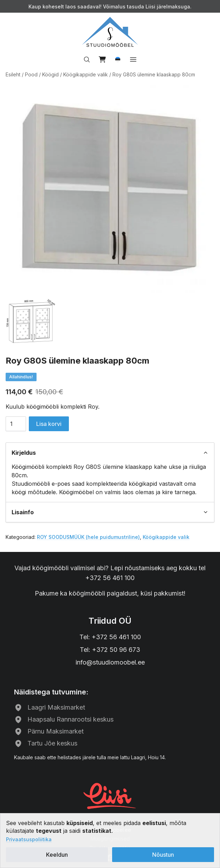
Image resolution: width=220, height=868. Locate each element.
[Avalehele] (110, 32)
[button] (118, 59)
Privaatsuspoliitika (29, 839)
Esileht (13, 74)
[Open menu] (133, 59)
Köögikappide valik (86, 74)
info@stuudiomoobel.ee (110, 662)
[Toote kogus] (16, 424)
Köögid (50, 74)
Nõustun (163, 855)
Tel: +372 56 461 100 (110, 637)
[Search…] (87, 59)
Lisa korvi (49, 424)
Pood (31, 74)
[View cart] (102, 59)
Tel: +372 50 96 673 (110, 650)
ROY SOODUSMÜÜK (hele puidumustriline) (88, 537)
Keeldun (57, 855)
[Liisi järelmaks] (110, 795)
